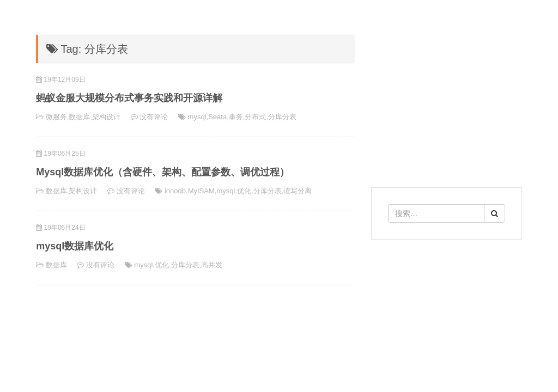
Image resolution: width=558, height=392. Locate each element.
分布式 (255, 117)
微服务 (56, 117)
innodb (175, 191)
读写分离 (298, 191)
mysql (197, 117)
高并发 (212, 265)
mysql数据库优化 (75, 246)
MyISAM (201, 191)
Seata (217, 117)
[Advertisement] (447, 321)
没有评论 (154, 117)
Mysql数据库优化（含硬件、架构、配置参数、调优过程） (163, 172)
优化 (244, 191)
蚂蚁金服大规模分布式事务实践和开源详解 (129, 98)
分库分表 (282, 117)
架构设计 (106, 117)
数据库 (79, 117)
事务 (236, 117)
